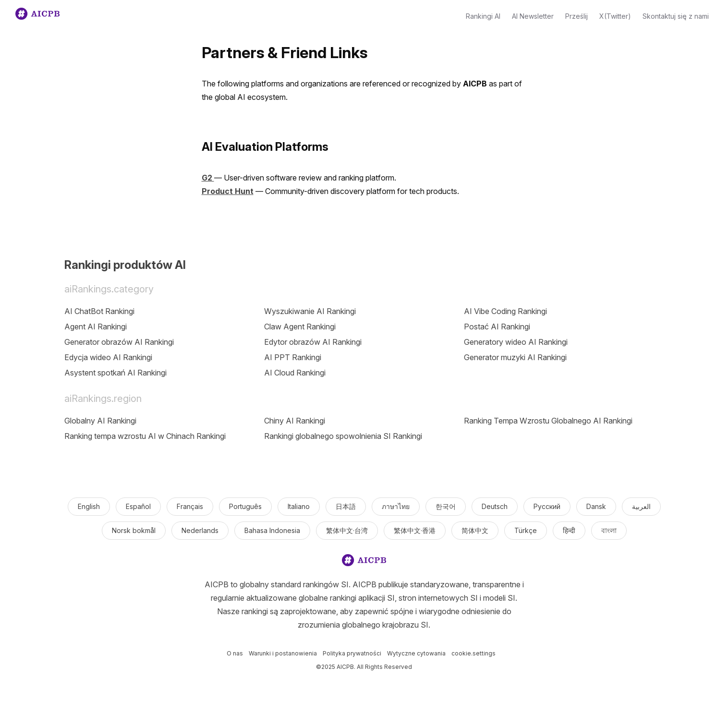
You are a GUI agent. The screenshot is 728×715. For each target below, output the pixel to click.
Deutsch (495, 506)
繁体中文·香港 (415, 530)
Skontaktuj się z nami (676, 16)
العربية (641, 506)
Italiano (299, 506)
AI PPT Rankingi (293, 357)
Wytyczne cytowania (416, 653)
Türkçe (526, 530)
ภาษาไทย (396, 506)
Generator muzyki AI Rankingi (515, 357)
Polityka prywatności (352, 653)
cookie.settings (473, 653)
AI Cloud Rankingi (295, 373)
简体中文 (475, 530)
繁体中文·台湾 (347, 530)
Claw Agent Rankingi (300, 327)
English (89, 506)
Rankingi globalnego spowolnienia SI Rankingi (343, 436)
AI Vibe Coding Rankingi (505, 311)
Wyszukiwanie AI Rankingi (310, 311)
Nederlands (200, 530)
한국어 (446, 506)
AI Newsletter (533, 16)
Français (190, 506)
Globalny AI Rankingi (100, 421)
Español (138, 506)
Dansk (596, 506)
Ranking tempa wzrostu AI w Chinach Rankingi (145, 436)
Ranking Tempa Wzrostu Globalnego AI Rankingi (548, 421)
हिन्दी (569, 530)
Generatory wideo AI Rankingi (516, 342)
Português (245, 506)
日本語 (346, 506)
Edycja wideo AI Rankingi (108, 357)
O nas (235, 653)
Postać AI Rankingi (497, 327)
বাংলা (609, 530)
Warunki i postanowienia (283, 653)
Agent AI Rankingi (96, 327)
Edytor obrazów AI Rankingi (313, 342)
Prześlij (576, 16)
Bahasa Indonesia (272, 530)
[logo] (364, 562)
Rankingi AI (483, 16)
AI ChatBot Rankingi (99, 311)
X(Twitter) (615, 16)
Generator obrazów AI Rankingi (119, 342)
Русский (547, 506)
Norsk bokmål (134, 530)
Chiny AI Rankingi (295, 421)
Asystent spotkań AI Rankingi (115, 373)
